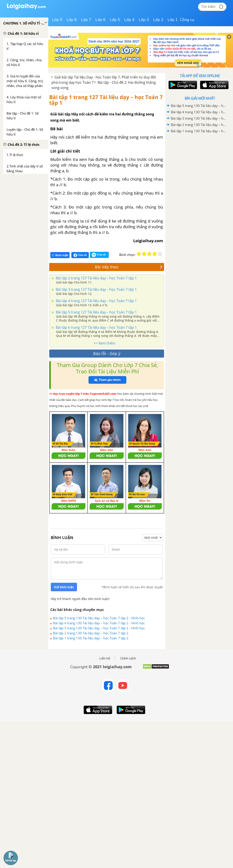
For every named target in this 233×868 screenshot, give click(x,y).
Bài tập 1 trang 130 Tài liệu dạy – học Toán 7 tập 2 (91, 638)
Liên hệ (105, 658)
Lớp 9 (57, 20)
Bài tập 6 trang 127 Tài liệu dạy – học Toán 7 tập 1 (96, 327)
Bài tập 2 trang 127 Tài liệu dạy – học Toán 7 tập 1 (96, 278)
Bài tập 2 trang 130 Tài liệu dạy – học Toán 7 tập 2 (91, 633)
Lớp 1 (173, 20)
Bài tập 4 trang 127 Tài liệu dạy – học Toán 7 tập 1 (96, 301)
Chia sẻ (80, 255)
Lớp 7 (86, 20)
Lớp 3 (144, 20)
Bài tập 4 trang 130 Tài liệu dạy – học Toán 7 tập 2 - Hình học (99, 623)
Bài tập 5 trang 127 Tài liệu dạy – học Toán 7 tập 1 (96, 312)
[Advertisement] (200, 165)
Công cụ (187, 20)
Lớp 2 (158, 20)
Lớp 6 (101, 20)
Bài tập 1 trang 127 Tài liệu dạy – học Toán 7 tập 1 (106, 100)
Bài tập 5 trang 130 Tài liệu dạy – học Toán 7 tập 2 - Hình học (99, 618)
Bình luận (60, 255)
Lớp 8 (72, 20)
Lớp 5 (115, 20)
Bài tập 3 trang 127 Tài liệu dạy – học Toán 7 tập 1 (96, 289)
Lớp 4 (129, 20)
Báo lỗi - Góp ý (107, 353)
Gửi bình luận (64, 587)
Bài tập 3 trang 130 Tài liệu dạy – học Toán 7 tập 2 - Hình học (99, 628)
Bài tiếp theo (129, 267)
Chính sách (128, 658)
